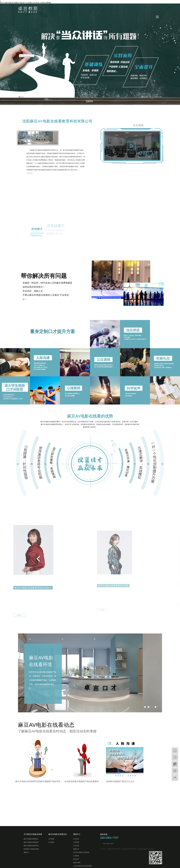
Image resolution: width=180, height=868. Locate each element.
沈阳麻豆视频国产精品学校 (146, 849)
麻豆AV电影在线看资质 (31, 842)
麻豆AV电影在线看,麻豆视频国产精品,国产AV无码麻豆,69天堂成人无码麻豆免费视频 (25, 3)
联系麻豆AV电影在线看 (31, 849)
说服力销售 (77, 863)
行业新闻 (51, 842)
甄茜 (142, 637)
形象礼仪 (76, 849)
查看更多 (53, 678)
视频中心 (27, 852)
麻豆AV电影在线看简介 (31, 839)
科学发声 (76, 859)
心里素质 (76, 856)
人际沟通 (76, 842)
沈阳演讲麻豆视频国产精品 (129, 849)
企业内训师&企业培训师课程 (82, 866)
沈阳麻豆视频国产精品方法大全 (45, 781)
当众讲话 (76, 839)
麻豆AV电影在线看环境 (41, 706)
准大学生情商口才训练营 (81, 852)
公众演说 (76, 846)
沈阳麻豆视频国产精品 (114, 849)
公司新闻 (51, 839)
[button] (142, 617)
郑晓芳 (54, 640)
